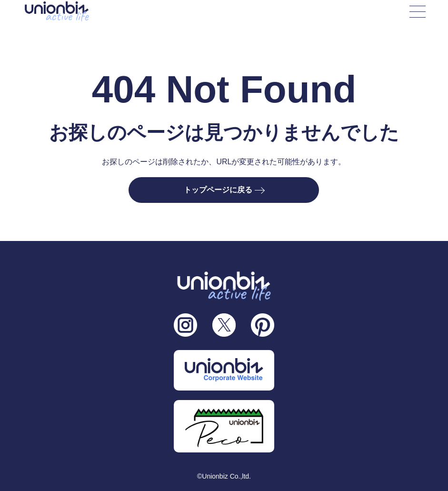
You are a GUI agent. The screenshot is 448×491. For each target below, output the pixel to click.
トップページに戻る (224, 190)
